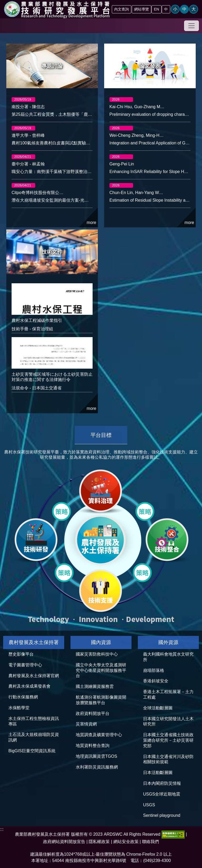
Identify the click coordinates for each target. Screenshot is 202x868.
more (88, 217)
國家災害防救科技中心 (97, 654)
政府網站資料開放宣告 (64, 842)
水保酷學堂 (19, 708)
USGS (149, 805)
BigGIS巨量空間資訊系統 (32, 751)
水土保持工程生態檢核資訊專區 (34, 721)
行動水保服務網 (23, 697)
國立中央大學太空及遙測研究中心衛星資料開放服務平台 (101, 670)
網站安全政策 (126, 842)
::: (2, 829)
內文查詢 (122, 9)
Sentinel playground (162, 815)
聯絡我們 (150, 842)
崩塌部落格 (154, 670)
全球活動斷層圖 (158, 708)
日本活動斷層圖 (158, 773)
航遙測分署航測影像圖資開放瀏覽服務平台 (101, 700)
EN (156, 9)
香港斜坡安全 (156, 681)
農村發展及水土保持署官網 (34, 676)
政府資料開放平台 (93, 713)
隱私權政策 (99, 842)
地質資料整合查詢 (93, 746)
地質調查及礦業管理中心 (99, 735)
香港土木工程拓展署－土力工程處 (168, 694)
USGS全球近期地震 (162, 794)
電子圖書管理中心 (25, 665)
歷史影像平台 (21, 654)
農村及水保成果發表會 (29, 686)
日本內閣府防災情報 (162, 783)
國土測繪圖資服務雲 (95, 686)
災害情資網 (86, 724)
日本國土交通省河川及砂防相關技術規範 (168, 759)
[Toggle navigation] (191, 26)
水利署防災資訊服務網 (97, 767)
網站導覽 (142, 9)
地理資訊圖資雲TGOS (96, 756)
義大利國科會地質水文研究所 (168, 657)
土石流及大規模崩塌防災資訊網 (34, 737)
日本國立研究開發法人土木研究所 (168, 721)
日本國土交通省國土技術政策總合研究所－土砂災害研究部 (168, 740)
